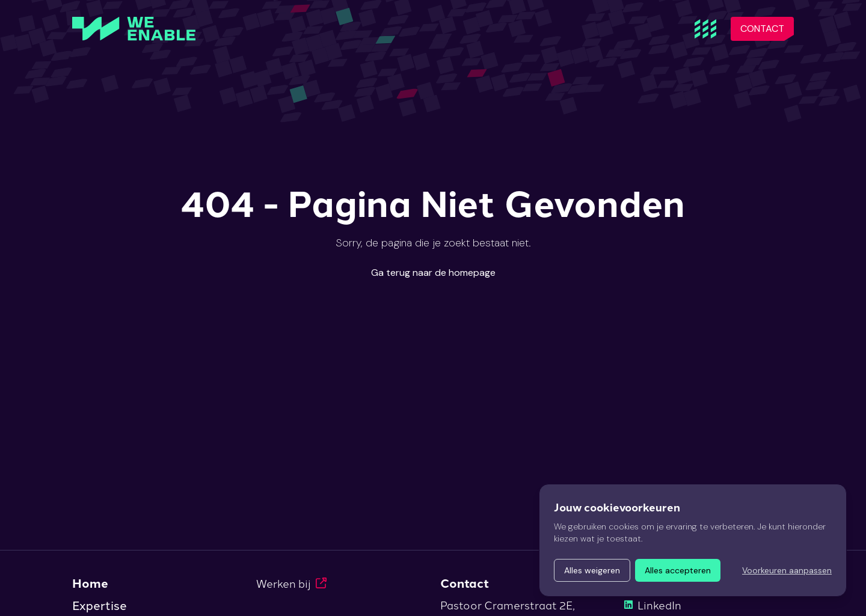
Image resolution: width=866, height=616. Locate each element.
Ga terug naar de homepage (433, 273)
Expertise (100, 605)
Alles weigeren (592, 570)
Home (90, 583)
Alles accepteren (678, 570)
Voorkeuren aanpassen (787, 570)
